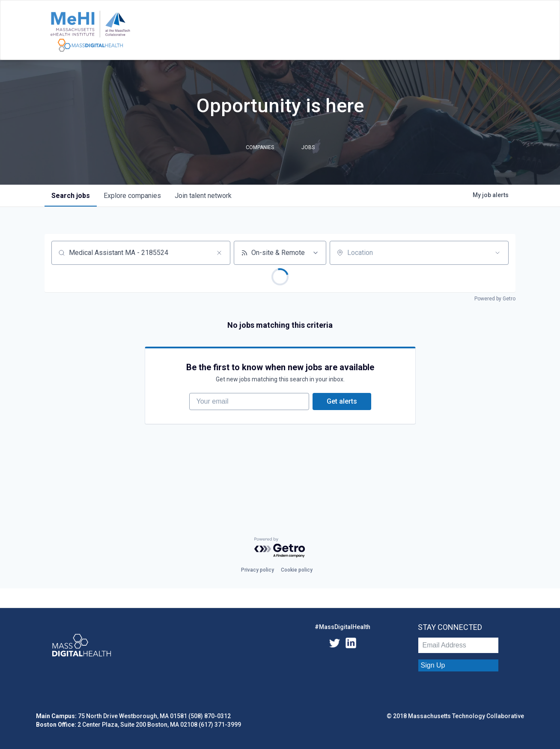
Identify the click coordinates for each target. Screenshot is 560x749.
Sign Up (433, 665)
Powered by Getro (495, 299)
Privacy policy (258, 570)
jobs (71, 196)
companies (132, 196)
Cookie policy (297, 570)
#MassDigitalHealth (343, 627)
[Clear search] (219, 253)
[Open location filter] (497, 253)
